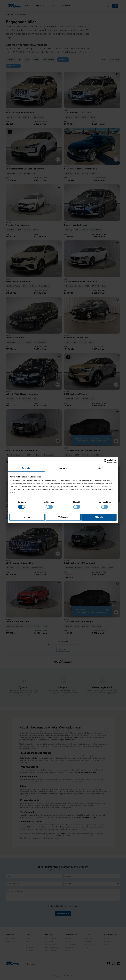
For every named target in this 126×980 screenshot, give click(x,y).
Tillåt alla (99, 517)
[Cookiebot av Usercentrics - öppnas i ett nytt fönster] (106, 461)
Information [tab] (63, 468)
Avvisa (27, 517)
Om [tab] (100, 468)
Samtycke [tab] (26, 468)
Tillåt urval (63, 517)
